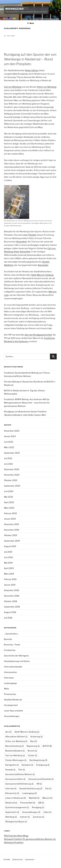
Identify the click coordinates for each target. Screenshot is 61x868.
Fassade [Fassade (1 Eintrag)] (10, 770)
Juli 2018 (8, 618)
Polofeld (32, 235)
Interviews (9, 678)
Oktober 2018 (11, 601)
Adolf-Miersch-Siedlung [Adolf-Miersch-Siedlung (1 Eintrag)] (27, 732)
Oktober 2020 (11, 480)
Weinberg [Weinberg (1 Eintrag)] (11, 817)
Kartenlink (21, 242)
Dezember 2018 (12, 590)
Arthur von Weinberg (47, 87)
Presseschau (10, 694)
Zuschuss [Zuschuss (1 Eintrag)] (38, 817)
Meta (6, 689)
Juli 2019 (8, 552)
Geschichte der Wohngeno (16, 656)
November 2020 (12, 475)
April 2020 (9, 502)
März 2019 (9, 574)
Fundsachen (10, 650)
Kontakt (7, 860)
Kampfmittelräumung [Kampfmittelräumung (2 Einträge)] (31, 789)
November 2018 (12, 596)
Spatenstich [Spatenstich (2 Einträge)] (12, 812)
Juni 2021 (8, 464)
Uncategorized (11, 705)
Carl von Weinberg (13, 87)
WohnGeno (14, 9)
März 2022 (9, 447)
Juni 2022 (9, 442)
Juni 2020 (9, 491)
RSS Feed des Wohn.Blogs (16, 836)
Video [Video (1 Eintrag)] (47, 812)
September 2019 (12, 541)
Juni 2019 (8, 557)
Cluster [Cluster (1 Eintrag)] (33, 755)
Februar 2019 (10, 579)
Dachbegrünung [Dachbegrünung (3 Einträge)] (38, 760)
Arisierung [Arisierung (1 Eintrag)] (36, 737)
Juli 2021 (8, 458)
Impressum (30, 860)
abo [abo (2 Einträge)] (8, 732)
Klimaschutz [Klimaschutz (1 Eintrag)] (12, 793)
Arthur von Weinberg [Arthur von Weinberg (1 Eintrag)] (16, 741)
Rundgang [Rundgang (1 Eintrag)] (38, 807)
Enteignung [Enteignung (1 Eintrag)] (43, 765)
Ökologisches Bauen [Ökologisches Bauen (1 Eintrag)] (16, 822)
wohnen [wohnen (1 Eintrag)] (25, 817)
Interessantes (10, 672)
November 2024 (12, 431)
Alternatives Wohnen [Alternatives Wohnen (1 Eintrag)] (16, 737)
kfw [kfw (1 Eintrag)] (48, 789)
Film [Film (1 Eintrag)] (22, 770)
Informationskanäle (13, 667)
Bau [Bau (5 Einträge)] (34, 741)
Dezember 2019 (12, 524)
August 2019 (10, 546)
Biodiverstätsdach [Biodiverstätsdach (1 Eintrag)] (15, 751)
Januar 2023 (10, 436)
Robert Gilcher (32, 70)
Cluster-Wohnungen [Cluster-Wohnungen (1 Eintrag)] (16, 760)
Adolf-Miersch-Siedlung (42, 275)
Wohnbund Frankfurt (14, 843)
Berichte (8, 639)
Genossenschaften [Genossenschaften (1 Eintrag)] (15, 779)
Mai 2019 (8, 563)
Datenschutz (18, 860)
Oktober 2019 (11, 535)
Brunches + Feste (12, 645)
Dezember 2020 (12, 469)
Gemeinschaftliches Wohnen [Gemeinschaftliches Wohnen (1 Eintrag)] (20, 774)
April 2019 (9, 568)
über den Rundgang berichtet (38, 335)
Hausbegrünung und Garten (17, 661)
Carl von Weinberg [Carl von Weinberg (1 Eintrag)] (15, 755)
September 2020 (12, 486)
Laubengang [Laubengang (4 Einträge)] (29, 793)
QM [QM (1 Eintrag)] (41, 803)
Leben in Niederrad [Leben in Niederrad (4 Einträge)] (16, 798)
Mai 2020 (9, 497)
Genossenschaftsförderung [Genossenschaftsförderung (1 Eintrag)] (19, 784)
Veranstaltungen (12, 716)
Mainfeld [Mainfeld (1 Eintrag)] (34, 798)
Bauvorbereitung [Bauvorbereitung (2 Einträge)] (15, 746)
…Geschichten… (11, 634)
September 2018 (12, 607)
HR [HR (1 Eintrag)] (39, 784)
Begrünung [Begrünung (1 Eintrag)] (33, 746)
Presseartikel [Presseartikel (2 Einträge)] (28, 803)
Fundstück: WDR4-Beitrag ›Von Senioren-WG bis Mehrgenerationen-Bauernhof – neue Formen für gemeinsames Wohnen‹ (27, 403)
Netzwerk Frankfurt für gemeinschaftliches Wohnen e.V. (30, 839)
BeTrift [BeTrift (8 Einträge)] (47, 746)
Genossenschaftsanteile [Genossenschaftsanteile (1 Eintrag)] (41, 779)
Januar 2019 (10, 585)
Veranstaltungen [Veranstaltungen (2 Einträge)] (31, 812)
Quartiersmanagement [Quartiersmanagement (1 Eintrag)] (17, 807)
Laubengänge (10, 683)
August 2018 (10, 612)
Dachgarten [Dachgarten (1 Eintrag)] (12, 765)
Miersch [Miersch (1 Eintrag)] (47, 798)
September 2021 (12, 453)
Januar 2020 (10, 519)
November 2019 (12, 530)
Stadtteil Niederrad (13, 700)
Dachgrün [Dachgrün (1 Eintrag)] (27, 765)
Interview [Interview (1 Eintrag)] (11, 789)
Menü (30, 23)
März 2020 (9, 508)
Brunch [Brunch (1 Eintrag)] (32, 751)
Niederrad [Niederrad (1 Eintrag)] (11, 803)
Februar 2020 (10, 513)
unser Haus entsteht (13, 711)
